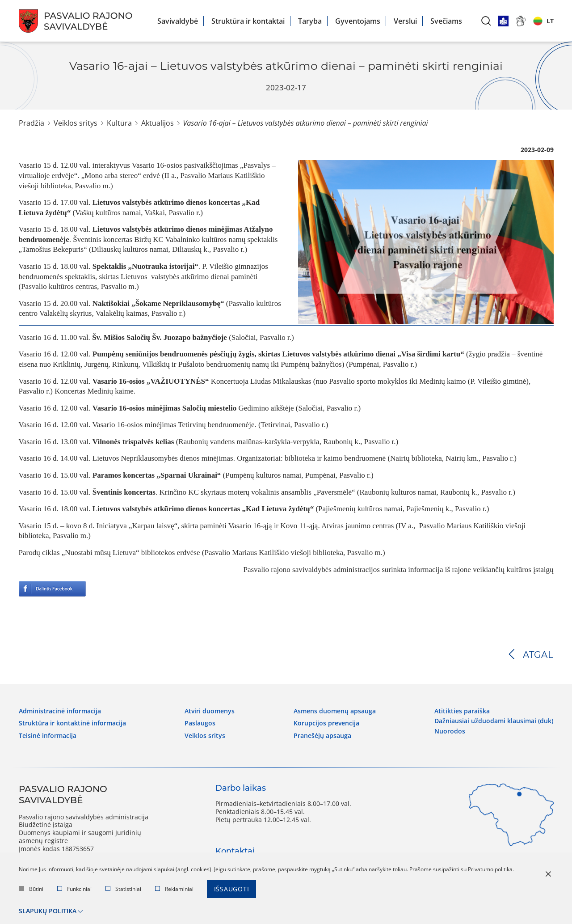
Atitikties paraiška (462, 711)
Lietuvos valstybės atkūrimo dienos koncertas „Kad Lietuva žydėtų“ (203, 509)
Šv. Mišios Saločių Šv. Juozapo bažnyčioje (160, 337)
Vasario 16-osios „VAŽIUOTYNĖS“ (151, 381)
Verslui (405, 21)
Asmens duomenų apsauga (335, 711)
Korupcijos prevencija (326, 723)
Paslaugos (200, 723)
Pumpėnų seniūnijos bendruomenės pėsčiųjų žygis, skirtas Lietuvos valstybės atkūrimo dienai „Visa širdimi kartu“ (278, 354)
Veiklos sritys (76, 123)
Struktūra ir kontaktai (248, 21)
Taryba (310, 21)
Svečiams (446, 21)
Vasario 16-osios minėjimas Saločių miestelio (164, 408)
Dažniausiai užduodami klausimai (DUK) (494, 721)
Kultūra (119, 123)
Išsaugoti (232, 889)
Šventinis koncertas (124, 492)
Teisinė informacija (48, 736)
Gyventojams (358, 21)
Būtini (31, 889)
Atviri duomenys (210, 711)
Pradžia (32, 123)
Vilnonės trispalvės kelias (133, 442)
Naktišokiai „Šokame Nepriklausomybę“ (158, 303)
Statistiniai (123, 889)
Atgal (538, 655)
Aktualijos (158, 123)
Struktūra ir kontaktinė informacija (72, 723)
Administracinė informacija (60, 711)
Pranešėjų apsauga (322, 736)
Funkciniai (74, 889)
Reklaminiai (174, 889)
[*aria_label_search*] (486, 21)
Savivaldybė (178, 21)
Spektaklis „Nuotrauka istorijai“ (145, 266)
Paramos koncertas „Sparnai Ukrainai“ (156, 475)
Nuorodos (450, 731)
